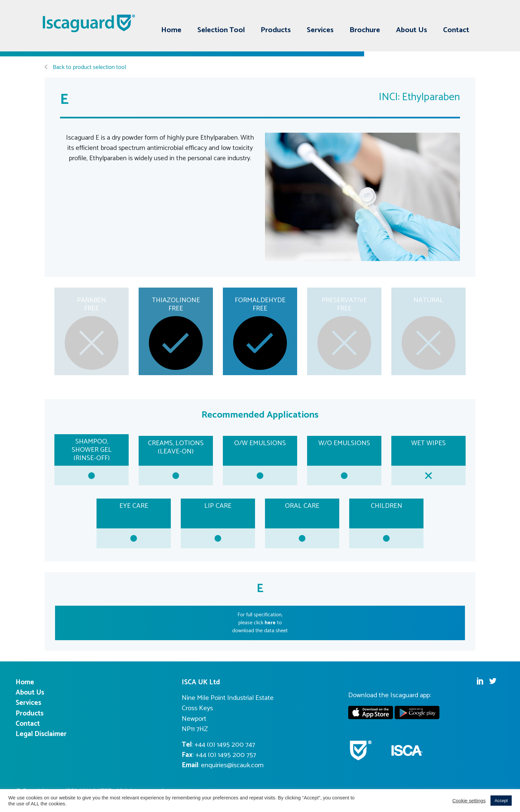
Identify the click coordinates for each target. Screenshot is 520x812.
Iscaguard (89, 23)
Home (171, 30)
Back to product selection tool (85, 68)
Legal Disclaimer (41, 734)
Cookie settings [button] (469, 801)
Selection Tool (221, 30)
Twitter (466, 14)
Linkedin (453, 14)
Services (320, 30)
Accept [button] (501, 801)
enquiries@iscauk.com (232, 765)
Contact (456, 30)
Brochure (365, 30)
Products (276, 30)
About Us (412, 30)
